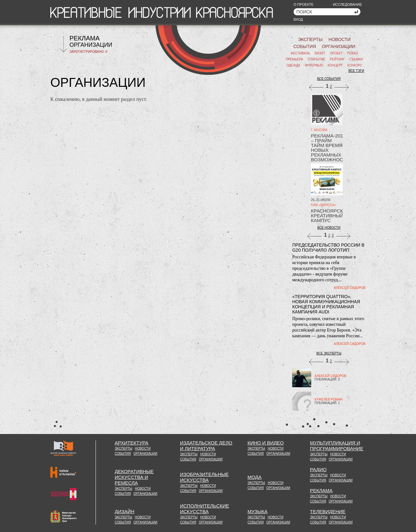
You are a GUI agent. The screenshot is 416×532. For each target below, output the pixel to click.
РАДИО (318, 469)
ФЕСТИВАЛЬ (301, 53)
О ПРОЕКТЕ (303, 4)
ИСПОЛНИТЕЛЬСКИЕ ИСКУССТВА (204, 509)
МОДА (255, 477)
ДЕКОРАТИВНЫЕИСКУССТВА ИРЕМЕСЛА (134, 477)
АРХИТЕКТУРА (132, 443)
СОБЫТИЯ (305, 46)
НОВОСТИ (339, 39)
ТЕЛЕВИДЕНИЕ (328, 511)
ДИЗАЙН (125, 511)
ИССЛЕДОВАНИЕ (348, 4)
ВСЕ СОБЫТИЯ (329, 79)
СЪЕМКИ (356, 59)
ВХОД (298, 19)
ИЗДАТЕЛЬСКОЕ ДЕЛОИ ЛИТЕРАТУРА (206, 446)
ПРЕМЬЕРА (294, 59)
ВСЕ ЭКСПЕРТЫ (329, 353)
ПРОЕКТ (336, 53)
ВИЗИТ (320, 53)
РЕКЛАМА (85, 38)
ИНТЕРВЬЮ (314, 65)
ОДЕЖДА (293, 65)
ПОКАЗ (352, 53)
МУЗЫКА (258, 511)
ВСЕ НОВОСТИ (329, 228)
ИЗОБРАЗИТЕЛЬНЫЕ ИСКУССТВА (204, 477)
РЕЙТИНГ (337, 59)
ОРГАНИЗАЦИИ (91, 45)
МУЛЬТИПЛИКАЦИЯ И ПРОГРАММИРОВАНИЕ (337, 446)
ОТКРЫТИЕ (316, 59)
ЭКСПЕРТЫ (310, 39)
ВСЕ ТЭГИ (356, 71)
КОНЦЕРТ (335, 65)
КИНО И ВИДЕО (266, 443)
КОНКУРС (355, 65)
